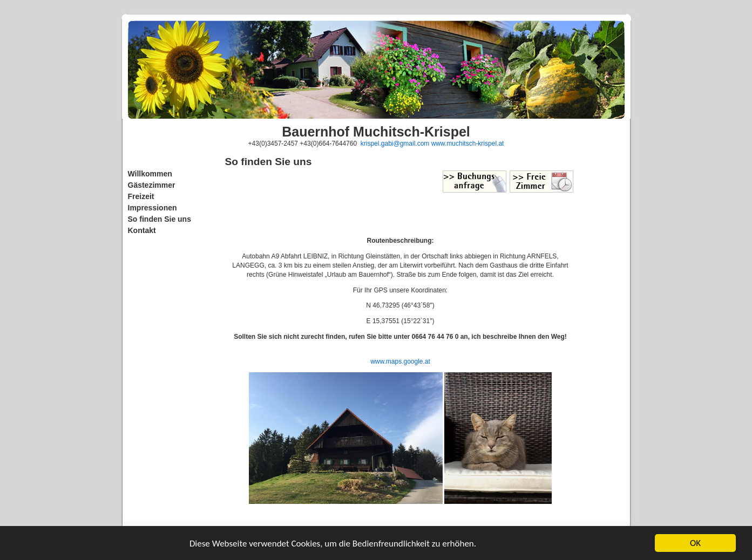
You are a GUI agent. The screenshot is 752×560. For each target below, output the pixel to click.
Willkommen (150, 174)
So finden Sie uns (160, 219)
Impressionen (153, 208)
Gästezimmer (152, 185)
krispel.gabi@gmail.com (395, 144)
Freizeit (141, 196)
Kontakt (142, 230)
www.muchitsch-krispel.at (468, 144)
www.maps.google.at (400, 361)
